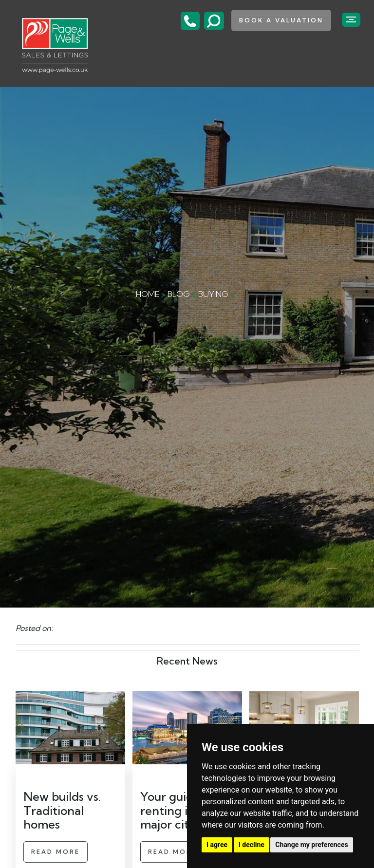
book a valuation (281, 20)
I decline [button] (252, 845)
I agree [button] (217, 845)
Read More (56, 852)
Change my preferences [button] (311, 845)
